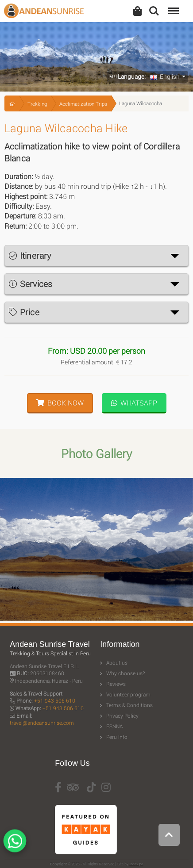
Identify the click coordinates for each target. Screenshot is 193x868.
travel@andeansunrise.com (42, 723)
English (165, 76)
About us (117, 663)
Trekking (37, 104)
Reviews (116, 684)
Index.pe (136, 864)
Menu (173, 6)
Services (31, 284)
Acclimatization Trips (83, 104)
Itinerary (30, 255)
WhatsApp (134, 403)
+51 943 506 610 (55, 701)
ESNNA (114, 726)
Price (24, 312)
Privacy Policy (122, 716)
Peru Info (117, 737)
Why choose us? (125, 673)
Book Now (60, 403)
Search (154, 11)
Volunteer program (128, 694)
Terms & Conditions (129, 705)
